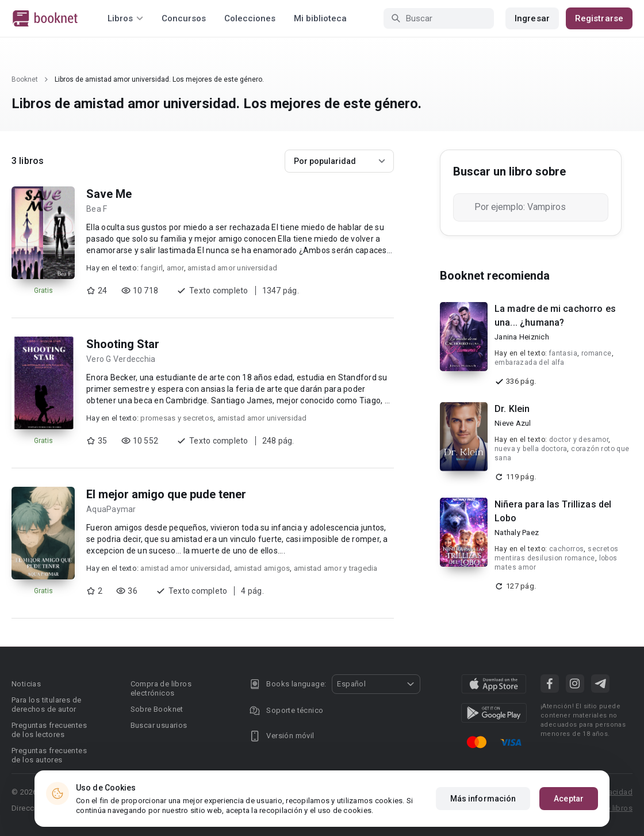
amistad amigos (262, 568)
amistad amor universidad (232, 268)
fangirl (152, 268)
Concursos (184, 18)
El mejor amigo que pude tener (166, 494)
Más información (483, 799)
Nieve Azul (513, 423)
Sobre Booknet (157, 709)
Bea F (97, 209)
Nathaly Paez (517, 532)
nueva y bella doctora (531, 449)
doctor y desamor (579, 440)
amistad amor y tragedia (336, 568)
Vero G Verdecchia (121, 359)
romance (597, 353)
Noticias (26, 684)
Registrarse (599, 18)
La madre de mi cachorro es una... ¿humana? (555, 316)
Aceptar (569, 799)
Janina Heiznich (522, 337)
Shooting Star (123, 344)
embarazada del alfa (530, 362)
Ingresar (532, 18)
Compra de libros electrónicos (161, 688)
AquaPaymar (111, 509)
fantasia (563, 353)
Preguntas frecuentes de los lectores (49, 730)
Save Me (109, 194)
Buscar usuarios (159, 725)
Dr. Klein (512, 409)
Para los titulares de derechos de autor (46, 705)
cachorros (567, 549)
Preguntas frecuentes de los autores (49, 755)
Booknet (25, 79)
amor (175, 268)
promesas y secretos (177, 418)
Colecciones (250, 18)
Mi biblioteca (320, 18)
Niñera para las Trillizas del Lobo (553, 511)
